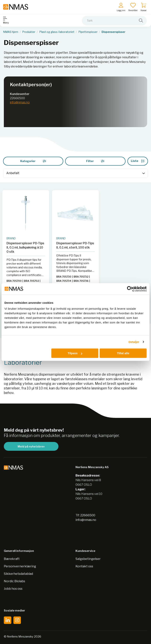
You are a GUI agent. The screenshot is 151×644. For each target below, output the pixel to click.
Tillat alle (123, 353)
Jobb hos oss (13, 589)
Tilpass (75, 353)
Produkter (29, 32)
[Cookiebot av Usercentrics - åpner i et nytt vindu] (130, 289)
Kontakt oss (84, 566)
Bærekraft (12, 559)
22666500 (17, 98)
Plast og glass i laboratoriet (57, 32)
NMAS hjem (11, 32)
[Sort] (75, 173)
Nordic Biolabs (14, 581)
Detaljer (134, 342)
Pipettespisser (88, 32)
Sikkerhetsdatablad (18, 574)
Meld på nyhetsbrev (31, 446)
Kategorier (33, 161)
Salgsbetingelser (88, 559)
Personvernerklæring (20, 566)
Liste (138, 161)
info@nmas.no (20, 102)
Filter (95, 161)
